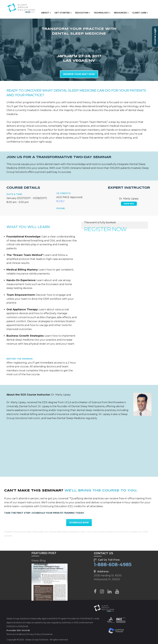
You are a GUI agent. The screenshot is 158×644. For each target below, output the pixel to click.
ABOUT (46, 13)
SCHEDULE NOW (79, 523)
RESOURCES (121, 13)
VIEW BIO (129, 204)
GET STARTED (63, 13)
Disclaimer (47, 634)
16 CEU (60, 201)
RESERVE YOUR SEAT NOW (79, 74)
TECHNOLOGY (102, 13)
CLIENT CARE (140, 13)
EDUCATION (83, 13)
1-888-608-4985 (113, 565)
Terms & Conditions (16, 634)
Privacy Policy (34, 634)
